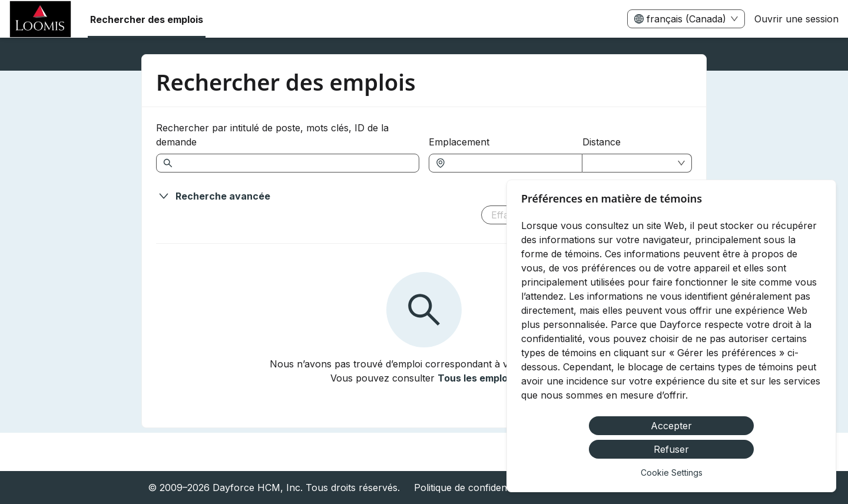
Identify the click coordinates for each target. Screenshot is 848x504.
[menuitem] (40, 19)
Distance (602, 142)
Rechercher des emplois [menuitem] (147, 19)
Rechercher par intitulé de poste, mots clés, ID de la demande (272, 135)
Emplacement (459, 142)
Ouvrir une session (796, 19)
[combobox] (511, 163)
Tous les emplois (476, 378)
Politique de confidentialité (472, 488)
